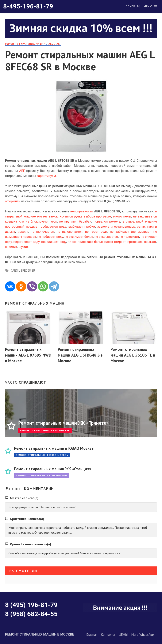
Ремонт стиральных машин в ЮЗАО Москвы (54, 448)
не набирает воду (50, 237)
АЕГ (22, 171)
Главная (92, 634)
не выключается (70, 232)
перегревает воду (27, 242)
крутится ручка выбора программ (85, 216)
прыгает (150, 242)
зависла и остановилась (116, 227)
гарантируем (46, 176)
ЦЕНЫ (123, 634)
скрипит (11, 247)
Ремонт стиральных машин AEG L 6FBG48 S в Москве (80, 355)
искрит (23, 232)
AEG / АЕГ (55, 44)
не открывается (106, 237)
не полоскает (129, 237)
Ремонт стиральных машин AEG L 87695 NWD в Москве (28, 355)
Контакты (108, 634)
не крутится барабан (75, 222)
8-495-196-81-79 (28, 6)
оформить (13, 201)
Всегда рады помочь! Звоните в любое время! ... (44, 507)
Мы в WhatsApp (142, 634)
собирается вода (53, 227)
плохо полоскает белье (85, 242)
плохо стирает (115, 242)
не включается (43, 232)
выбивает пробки (82, 227)
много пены (122, 216)
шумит (23, 247)
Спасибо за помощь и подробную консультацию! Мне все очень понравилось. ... (66, 553)
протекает (135, 242)
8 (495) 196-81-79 (31, 605)
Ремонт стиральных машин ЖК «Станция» (53, 469)
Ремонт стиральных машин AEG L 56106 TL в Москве (133, 355)
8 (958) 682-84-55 (31, 614)
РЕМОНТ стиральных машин (25, 44)
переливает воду (54, 242)
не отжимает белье (79, 237)
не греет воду (96, 232)
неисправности (82, 211)
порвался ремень (107, 222)
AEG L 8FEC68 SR (24, 271)
